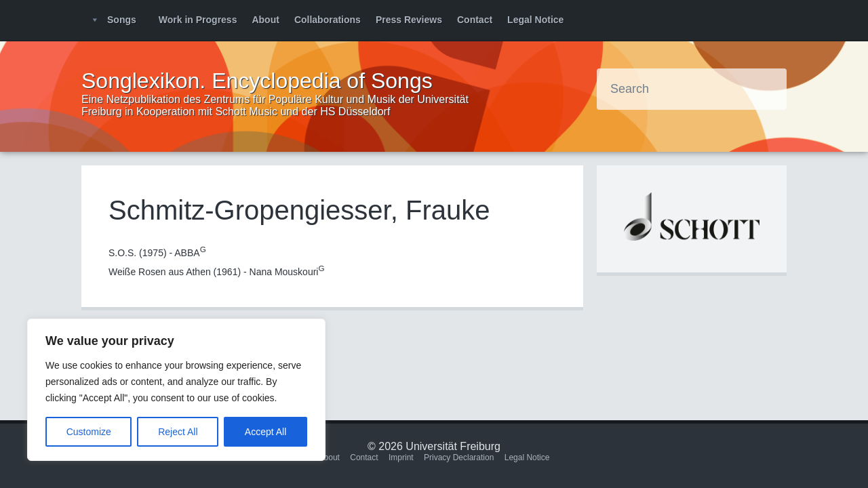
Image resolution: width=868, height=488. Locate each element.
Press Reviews (409, 20)
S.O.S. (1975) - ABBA (157, 253)
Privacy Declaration (459, 457)
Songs (122, 20)
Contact (475, 20)
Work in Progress (198, 20)
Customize (89, 432)
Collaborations (328, 20)
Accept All (265, 432)
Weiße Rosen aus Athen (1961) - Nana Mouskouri (217, 272)
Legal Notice (535, 20)
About (265, 20)
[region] (176, 390)
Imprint (401, 457)
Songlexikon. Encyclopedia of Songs (257, 81)
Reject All (178, 432)
